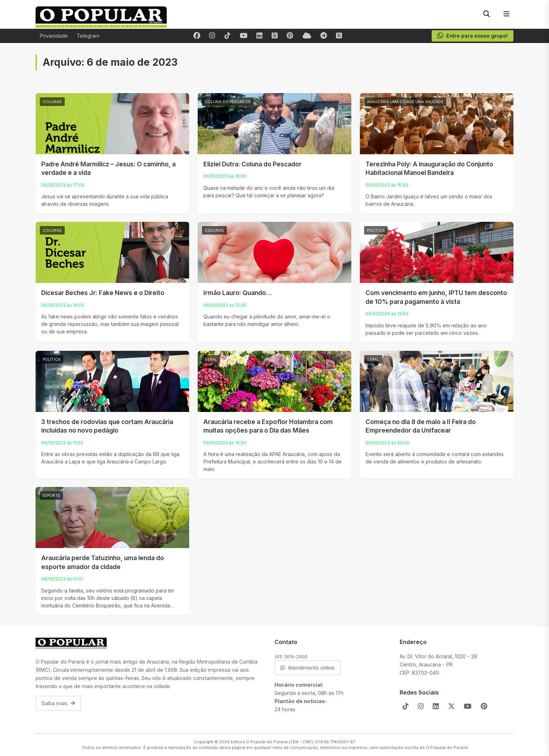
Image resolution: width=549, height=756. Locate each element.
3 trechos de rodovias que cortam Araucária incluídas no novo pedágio (107, 426)
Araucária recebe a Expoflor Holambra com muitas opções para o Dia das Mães (268, 426)
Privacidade (54, 36)
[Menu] (506, 14)
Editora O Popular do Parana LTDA (265, 742)
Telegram (88, 36)
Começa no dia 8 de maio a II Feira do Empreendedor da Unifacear (421, 426)
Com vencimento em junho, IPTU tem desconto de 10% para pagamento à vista (436, 297)
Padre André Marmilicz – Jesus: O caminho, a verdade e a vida (108, 168)
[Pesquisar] (486, 14)
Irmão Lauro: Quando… (238, 293)
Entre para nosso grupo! (472, 36)
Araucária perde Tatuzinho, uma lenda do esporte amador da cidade (103, 562)
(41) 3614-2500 (291, 656)
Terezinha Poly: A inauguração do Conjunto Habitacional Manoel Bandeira (429, 168)
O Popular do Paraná (447, 747)
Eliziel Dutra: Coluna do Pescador (252, 164)
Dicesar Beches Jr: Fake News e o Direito (103, 293)
